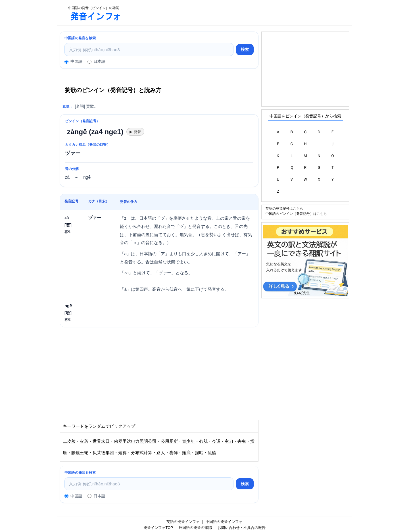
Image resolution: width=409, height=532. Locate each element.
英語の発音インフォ (183, 522)
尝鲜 (174, 453)
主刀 (229, 441)
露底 (186, 453)
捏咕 (199, 453)
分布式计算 (142, 453)
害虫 (242, 441)
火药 (84, 441)
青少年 (188, 441)
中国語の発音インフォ (224, 522)
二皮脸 (69, 441)
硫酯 (212, 453)
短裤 (122, 453)
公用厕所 (169, 441)
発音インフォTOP (158, 528)
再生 (68, 232)
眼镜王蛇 (80, 453)
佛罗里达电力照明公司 (135, 441)
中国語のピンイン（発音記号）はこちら (296, 214)
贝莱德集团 (103, 453)
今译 (216, 441)
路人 (161, 453)
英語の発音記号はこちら (284, 208)
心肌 (203, 441)
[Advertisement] (240, 13)
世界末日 (101, 441)
